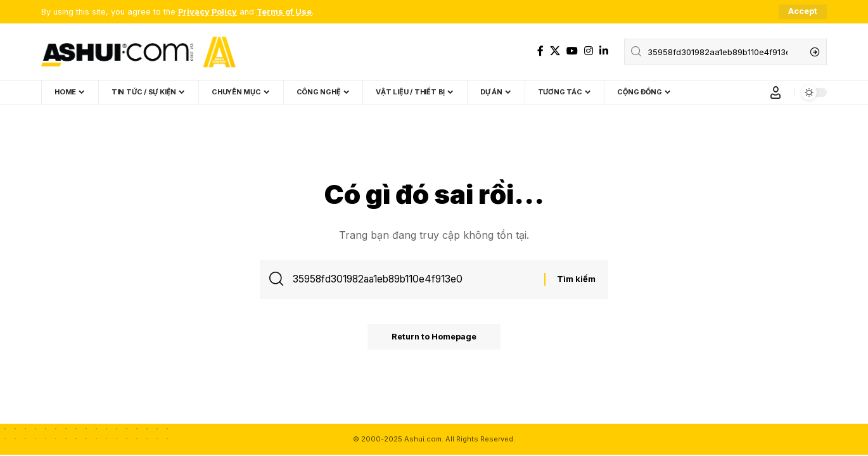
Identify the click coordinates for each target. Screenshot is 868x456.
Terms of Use (284, 12)
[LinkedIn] (604, 51)
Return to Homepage (434, 338)
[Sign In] (775, 92)
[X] (555, 51)
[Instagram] (589, 51)
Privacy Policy (207, 12)
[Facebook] (540, 51)
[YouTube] (572, 51)
